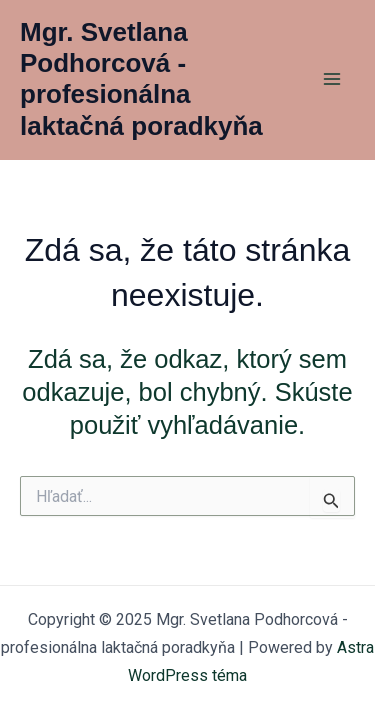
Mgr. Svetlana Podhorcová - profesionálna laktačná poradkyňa (141, 79)
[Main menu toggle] (333, 80)
